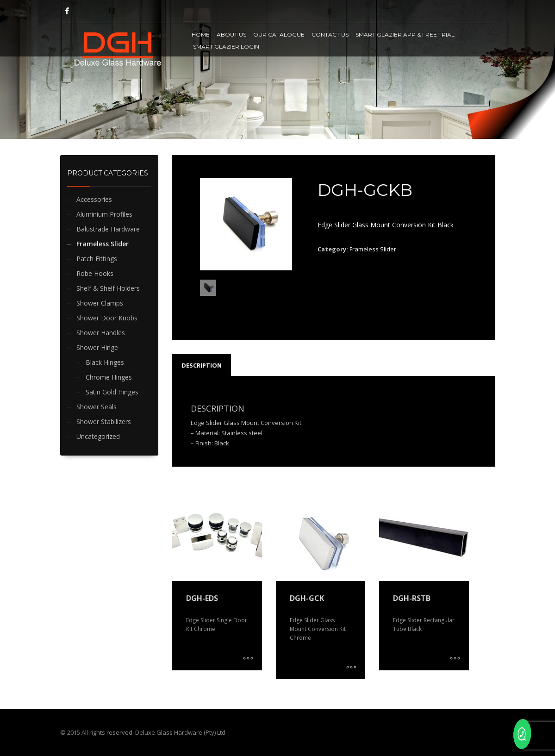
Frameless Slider (103, 244)
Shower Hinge (97, 347)
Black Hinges (105, 362)
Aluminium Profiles (104, 214)
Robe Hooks (95, 273)
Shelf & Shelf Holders (108, 288)
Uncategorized (98, 436)
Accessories (94, 199)
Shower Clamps (100, 303)
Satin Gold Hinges (112, 392)
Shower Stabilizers (104, 422)
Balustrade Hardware (108, 229)
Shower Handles (101, 333)
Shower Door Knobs (107, 318)
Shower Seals (97, 407)
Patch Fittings (97, 259)
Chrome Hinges (109, 377)
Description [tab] (202, 365)
